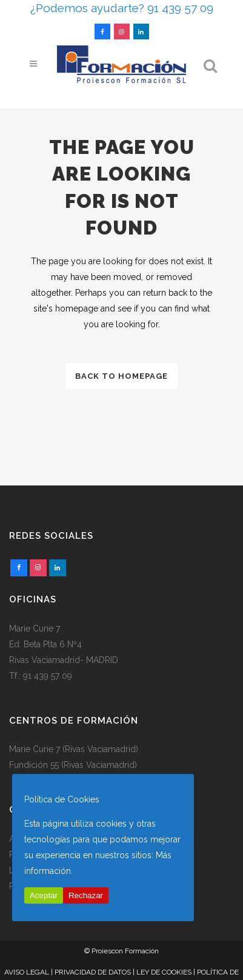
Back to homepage (121, 376)
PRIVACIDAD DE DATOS (93, 972)
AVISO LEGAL (27, 972)
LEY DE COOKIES (164, 972)
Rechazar (86, 895)
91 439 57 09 (48, 676)
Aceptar (44, 895)
